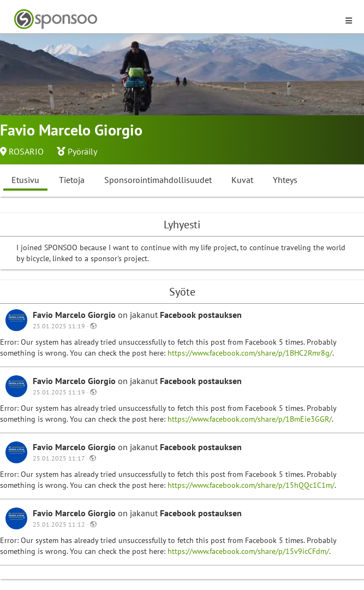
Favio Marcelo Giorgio (75, 315)
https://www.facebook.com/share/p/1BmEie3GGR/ (250, 419)
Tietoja (72, 180)
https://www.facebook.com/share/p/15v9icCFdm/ (248, 551)
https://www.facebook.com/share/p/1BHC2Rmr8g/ (250, 353)
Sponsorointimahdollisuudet (158, 180)
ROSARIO (26, 151)
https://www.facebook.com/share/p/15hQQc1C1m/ (251, 485)
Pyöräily (82, 151)
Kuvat (242, 180)
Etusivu (25, 180)
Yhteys (285, 180)
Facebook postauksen (201, 315)
